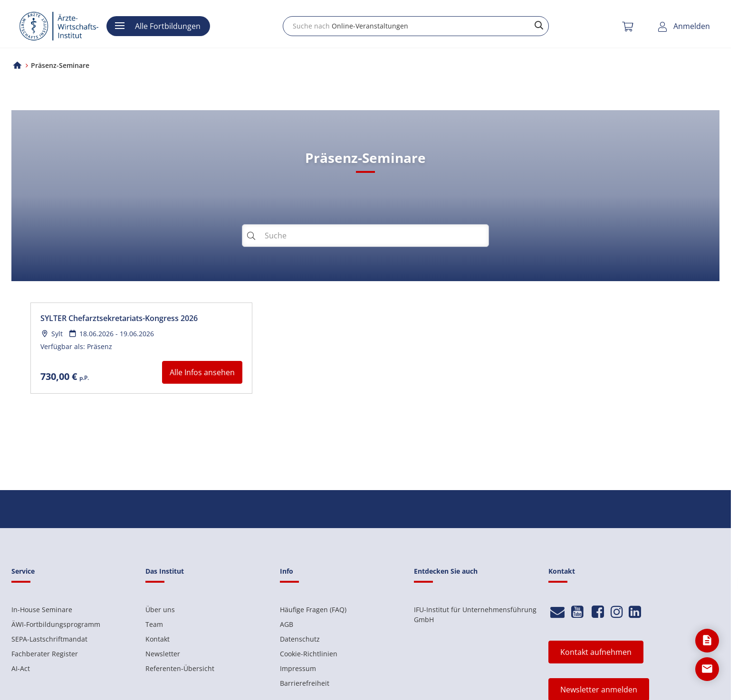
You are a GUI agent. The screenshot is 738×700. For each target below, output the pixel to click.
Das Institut (165, 571)
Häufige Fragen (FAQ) (313, 610)
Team (154, 624)
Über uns (160, 610)
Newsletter (163, 654)
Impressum (298, 668)
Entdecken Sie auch (446, 571)
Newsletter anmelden (599, 690)
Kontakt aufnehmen (596, 652)
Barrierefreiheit (305, 683)
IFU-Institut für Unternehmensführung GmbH (475, 615)
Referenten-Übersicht (180, 668)
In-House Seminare (42, 610)
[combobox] (416, 26)
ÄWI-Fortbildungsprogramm (56, 624)
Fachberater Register (45, 654)
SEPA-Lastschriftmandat (49, 639)
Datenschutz (300, 639)
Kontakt (158, 639)
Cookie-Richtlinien (309, 654)
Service (23, 571)
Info (287, 571)
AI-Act (21, 668)
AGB (287, 624)
